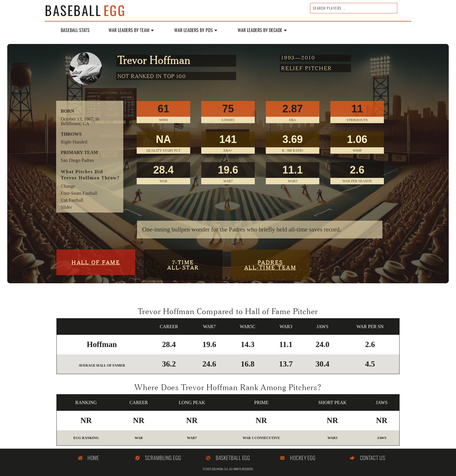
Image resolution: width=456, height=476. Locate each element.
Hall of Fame (96, 262)
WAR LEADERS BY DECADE (262, 30)
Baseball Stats (75, 30)
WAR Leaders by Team (131, 30)
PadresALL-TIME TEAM (270, 265)
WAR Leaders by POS (196, 30)
